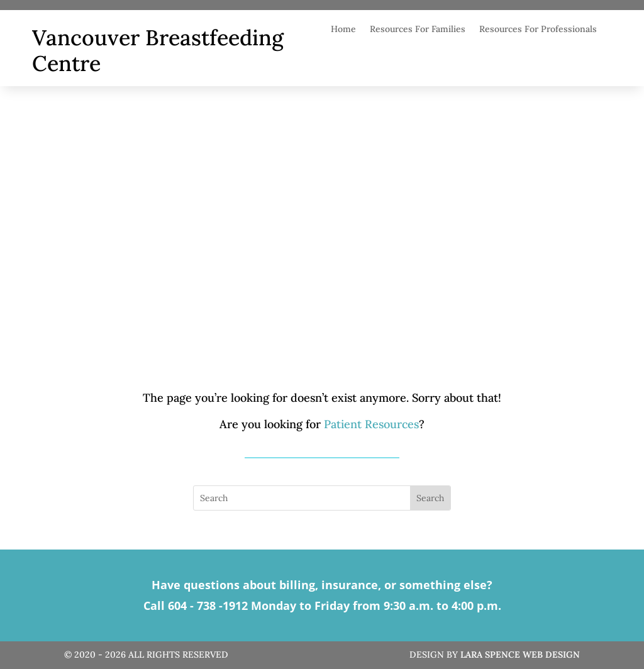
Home (343, 30)
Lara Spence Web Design (520, 655)
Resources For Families (418, 30)
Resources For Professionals (538, 30)
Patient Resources (371, 424)
